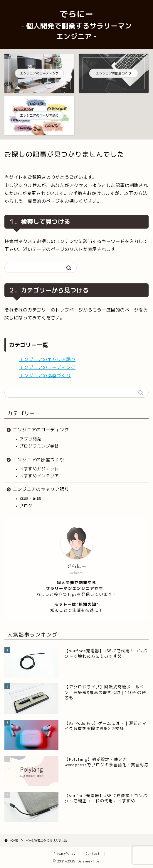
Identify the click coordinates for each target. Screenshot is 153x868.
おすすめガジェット (39, 469)
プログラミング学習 (39, 446)
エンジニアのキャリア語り (47, 359)
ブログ (26, 506)
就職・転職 (30, 498)
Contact (93, 854)
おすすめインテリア (39, 476)
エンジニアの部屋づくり (45, 376)
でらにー (76, 25)
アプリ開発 (30, 439)
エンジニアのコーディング (47, 367)
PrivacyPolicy (64, 854)
